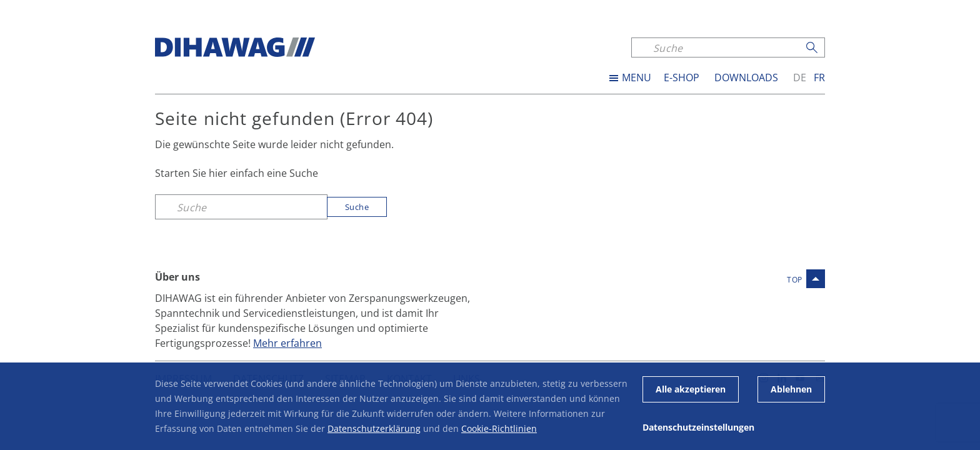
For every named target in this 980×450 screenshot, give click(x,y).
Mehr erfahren (287, 343)
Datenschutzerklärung (374, 428)
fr (819, 77)
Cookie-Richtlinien (499, 428)
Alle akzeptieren (691, 389)
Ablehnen (791, 389)
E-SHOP (682, 77)
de (800, 77)
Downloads (746, 77)
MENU (637, 77)
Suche (357, 207)
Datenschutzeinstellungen (698, 427)
